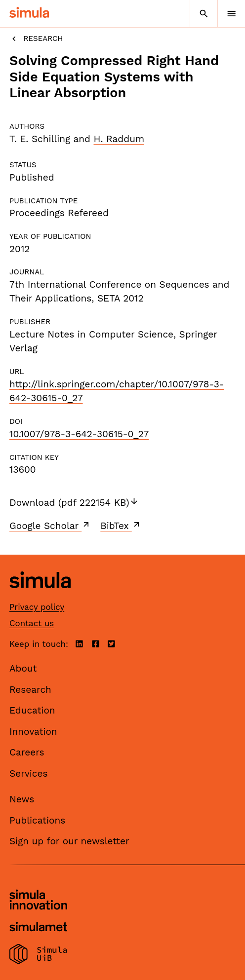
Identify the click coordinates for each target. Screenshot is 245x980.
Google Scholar (50, 526)
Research (36, 39)
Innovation (33, 732)
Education (32, 710)
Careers (27, 752)
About (23, 668)
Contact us (32, 623)
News (22, 799)
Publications (37, 820)
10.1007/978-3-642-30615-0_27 (79, 434)
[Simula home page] (40, 596)
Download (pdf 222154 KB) (74, 503)
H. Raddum (119, 139)
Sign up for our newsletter (69, 841)
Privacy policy (37, 607)
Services (28, 773)
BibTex (121, 526)
